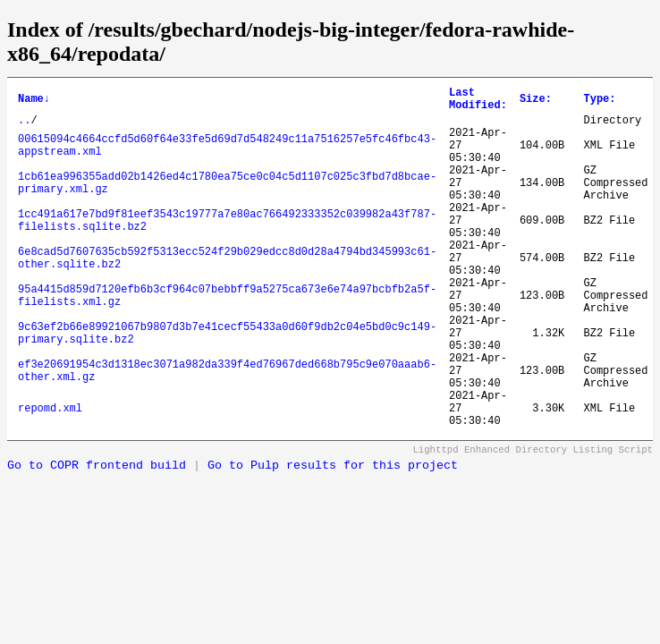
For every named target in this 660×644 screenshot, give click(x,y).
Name (34, 102)
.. (24, 127)
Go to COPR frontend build (97, 538)
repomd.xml (50, 477)
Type (599, 102)
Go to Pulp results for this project (333, 538)
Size (536, 102)
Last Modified (478, 102)
